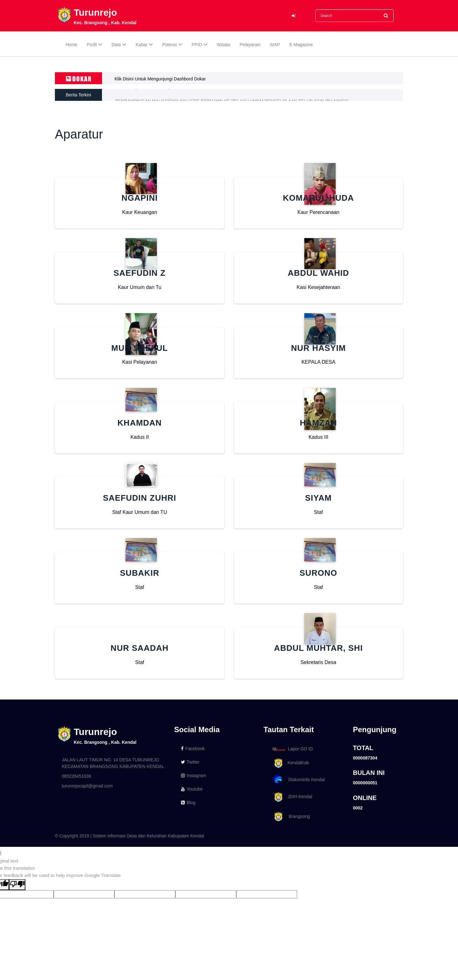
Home (71, 45)
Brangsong (290, 817)
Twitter (190, 762)
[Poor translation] (17, 885)
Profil (92, 45)
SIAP (275, 45)
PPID (197, 45)
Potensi (170, 45)
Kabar (142, 45)
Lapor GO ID (292, 749)
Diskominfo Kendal (298, 780)
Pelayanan (250, 45)
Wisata (224, 45)
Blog (188, 803)
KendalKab (290, 763)
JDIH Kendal (291, 797)
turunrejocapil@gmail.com (87, 786)
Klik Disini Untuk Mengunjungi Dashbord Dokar (160, 79)
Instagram (194, 776)
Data (116, 45)
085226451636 (76, 776)
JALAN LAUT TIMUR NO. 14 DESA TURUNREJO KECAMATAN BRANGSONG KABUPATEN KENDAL (113, 763)
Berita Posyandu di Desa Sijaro (146, 95)
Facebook (193, 749)
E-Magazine (301, 45)
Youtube (192, 789)
